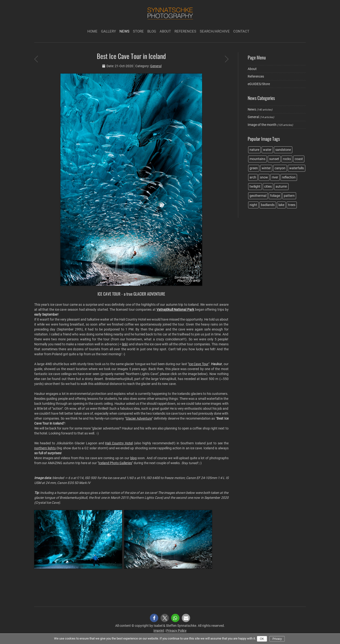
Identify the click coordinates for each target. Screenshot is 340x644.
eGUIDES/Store (259, 84)
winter (266, 168)
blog (134, 458)
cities (268, 186)
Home (92, 31)
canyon (280, 168)
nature (254, 150)
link (125, 344)
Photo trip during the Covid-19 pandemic (36, 59)
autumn (281, 186)
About (165, 31)
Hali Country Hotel (119, 443)
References (185, 31)
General (156, 66)
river (275, 177)
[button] (154, 618)
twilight (255, 186)
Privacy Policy (176, 631)
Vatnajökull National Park (175, 310)
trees (292, 205)
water (267, 150)
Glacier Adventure (139, 418)
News (124, 31)
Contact (241, 31)
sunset (274, 159)
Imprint (159, 631)
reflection (289, 177)
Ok (262, 639)
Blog (152, 31)
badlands (268, 205)
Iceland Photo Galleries (115, 463)
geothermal (258, 196)
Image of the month (262, 125)
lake (281, 205)
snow (264, 177)
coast (299, 159)
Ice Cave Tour (199, 364)
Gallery (108, 31)
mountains (257, 159)
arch (253, 177)
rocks (287, 159)
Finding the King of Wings (227, 59)
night (253, 205)
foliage (275, 196)
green (254, 168)
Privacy (277, 639)
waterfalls (297, 168)
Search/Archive (215, 31)
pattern (289, 196)
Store (138, 31)
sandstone (283, 150)
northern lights (45, 448)
